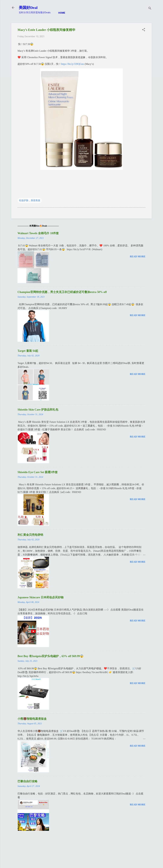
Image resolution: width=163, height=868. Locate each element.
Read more (138, 256)
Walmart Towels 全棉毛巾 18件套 (38, 233)
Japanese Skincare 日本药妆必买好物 (41, 597)
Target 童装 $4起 (28, 351)
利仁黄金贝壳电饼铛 (30, 535)
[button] (144, 30)
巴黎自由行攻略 (27, 781)
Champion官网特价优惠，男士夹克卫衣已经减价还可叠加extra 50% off (62, 292)
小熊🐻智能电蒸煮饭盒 (32, 719)
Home (62, 13)
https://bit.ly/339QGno (73, 64)
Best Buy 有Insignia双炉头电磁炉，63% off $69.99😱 (50, 656)
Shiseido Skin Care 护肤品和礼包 (38, 410)
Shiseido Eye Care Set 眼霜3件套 (38, 472)
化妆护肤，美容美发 (30, 200)
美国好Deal (28, 8)
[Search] (150, 9)
